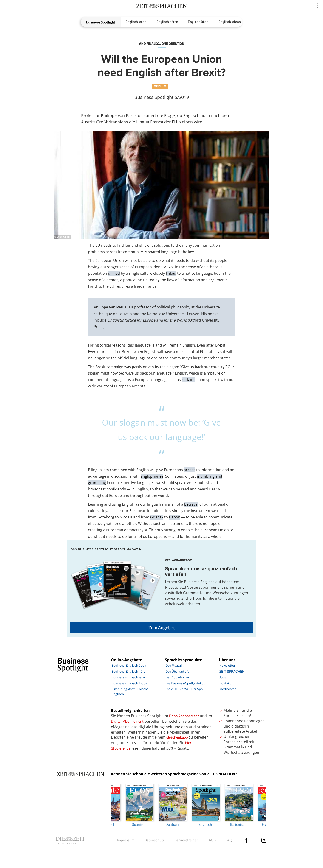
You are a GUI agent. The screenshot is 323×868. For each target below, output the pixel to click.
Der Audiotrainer (177, 677)
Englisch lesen (136, 22)
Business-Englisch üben (129, 665)
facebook (246, 839)
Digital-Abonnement (127, 721)
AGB (212, 839)
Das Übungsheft (177, 671)
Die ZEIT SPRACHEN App (184, 689)
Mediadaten (228, 689)
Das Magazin (174, 665)
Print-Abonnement (184, 716)
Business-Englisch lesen (129, 677)
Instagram (264, 839)
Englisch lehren (230, 22)
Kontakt (225, 683)
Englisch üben (198, 22)
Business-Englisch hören (129, 671)
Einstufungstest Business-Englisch (130, 691)
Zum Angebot (162, 628)
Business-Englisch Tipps (129, 683)
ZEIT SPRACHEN (232, 671)
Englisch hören (167, 22)
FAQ (229, 839)
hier (188, 743)
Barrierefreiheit (187, 839)
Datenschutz (154, 839)
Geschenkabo (177, 737)
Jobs (223, 677)
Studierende (121, 748)
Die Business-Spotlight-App (185, 683)
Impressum (126, 839)
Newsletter (227, 665)
